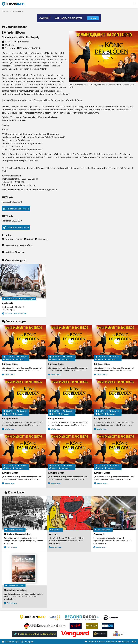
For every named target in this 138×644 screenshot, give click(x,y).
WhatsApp (43, 239)
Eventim (55, 618)
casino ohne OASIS (75, 634)
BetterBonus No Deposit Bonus (108, 626)
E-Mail (30, 239)
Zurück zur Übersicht (15, 252)
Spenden (92, 641)
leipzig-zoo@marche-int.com (23, 185)
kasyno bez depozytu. (119, 634)
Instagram (29, 641)
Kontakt (101, 641)
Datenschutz (124, 641)
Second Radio (82, 618)
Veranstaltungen (17, 11)
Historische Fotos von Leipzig (18, 534)
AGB (134, 641)
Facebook (9, 239)
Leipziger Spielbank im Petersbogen (45, 626)
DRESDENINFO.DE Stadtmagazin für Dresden (33, 617)
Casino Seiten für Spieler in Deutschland (111, 618)
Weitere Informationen (16, 313)
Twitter (19, 239)
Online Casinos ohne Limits (100, 634)
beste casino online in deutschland (34, 634)
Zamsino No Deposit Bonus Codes (76, 626)
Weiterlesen (10, 374)
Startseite (13, 4)
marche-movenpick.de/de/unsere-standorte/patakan (32, 189)
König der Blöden (10, 364)
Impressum (111, 641)
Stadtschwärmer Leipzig (15, 590)
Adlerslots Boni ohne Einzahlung (92, 626)
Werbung (53, 534)
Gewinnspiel (99, 534)
